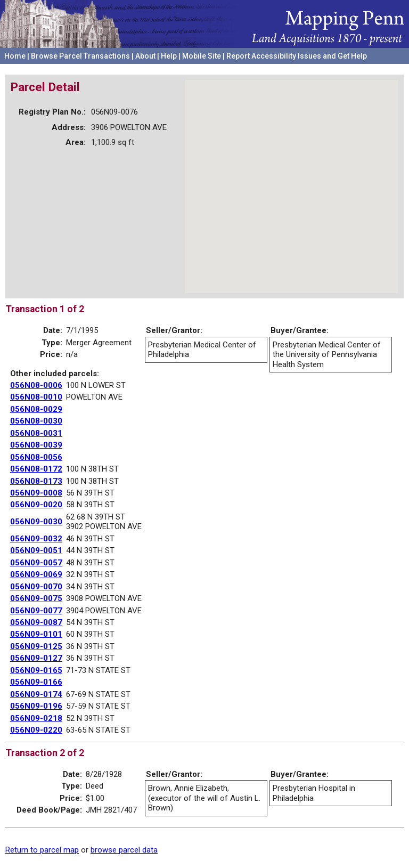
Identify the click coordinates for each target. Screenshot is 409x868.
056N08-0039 (36, 445)
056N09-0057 (36, 563)
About (145, 56)
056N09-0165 (36, 670)
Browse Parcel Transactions (80, 56)
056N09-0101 (36, 634)
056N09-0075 (36, 598)
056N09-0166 (36, 682)
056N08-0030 (36, 421)
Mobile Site (202, 56)
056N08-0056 (36, 457)
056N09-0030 (36, 522)
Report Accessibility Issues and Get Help (297, 56)
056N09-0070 (36, 587)
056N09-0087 (36, 622)
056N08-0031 (36, 433)
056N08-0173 (36, 481)
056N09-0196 (36, 706)
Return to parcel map (42, 850)
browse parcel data (124, 850)
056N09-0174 (36, 694)
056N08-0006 (36, 385)
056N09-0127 (36, 658)
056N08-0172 (36, 469)
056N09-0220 (36, 730)
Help (169, 56)
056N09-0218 (36, 718)
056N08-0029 (36, 409)
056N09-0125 (36, 646)
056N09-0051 (36, 550)
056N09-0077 (36, 611)
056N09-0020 (36, 505)
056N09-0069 (36, 574)
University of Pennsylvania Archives (343, 69)
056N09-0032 (36, 539)
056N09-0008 (36, 493)
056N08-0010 (36, 397)
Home (15, 56)
